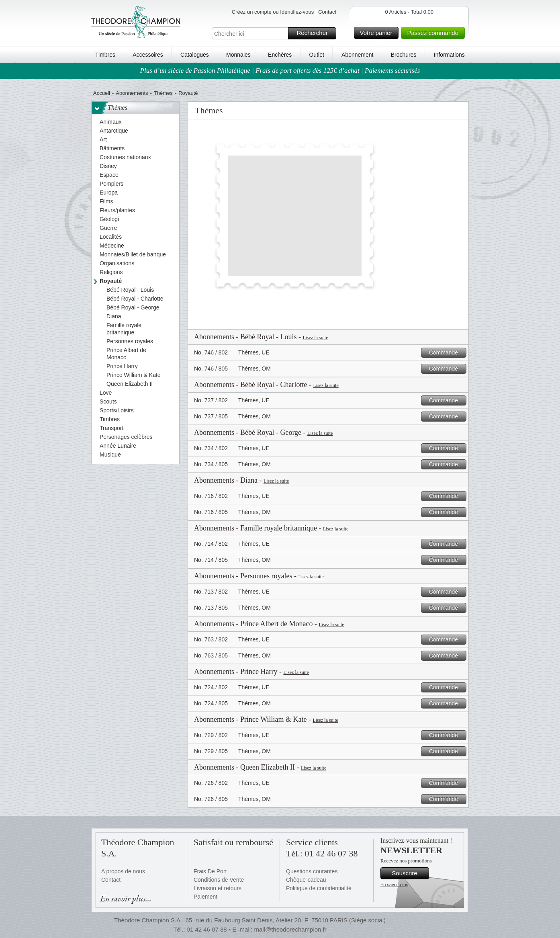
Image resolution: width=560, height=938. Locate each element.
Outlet (316, 55)
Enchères (280, 55)
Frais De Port (210, 871)
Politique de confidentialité (319, 888)
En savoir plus (394, 885)
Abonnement (357, 55)
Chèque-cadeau (306, 880)
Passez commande (435, 33)
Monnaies (238, 55)
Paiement (205, 897)
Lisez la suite (315, 338)
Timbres (105, 55)
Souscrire (409, 873)
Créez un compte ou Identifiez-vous (273, 12)
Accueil (102, 93)
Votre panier (378, 33)
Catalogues (195, 55)
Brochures (404, 55)
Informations (449, 55)
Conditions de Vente (219, 880)
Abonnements (132, 93)
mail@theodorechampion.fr (290, 929)
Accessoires (148, 55)
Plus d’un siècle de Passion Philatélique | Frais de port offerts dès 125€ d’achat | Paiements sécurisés (280, 71)
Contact (327, 12)
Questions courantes (312, 871)
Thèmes (163, 93)
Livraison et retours (218, 888)
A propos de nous (123, 871)
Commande (447, 353)
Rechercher (315, 33)
